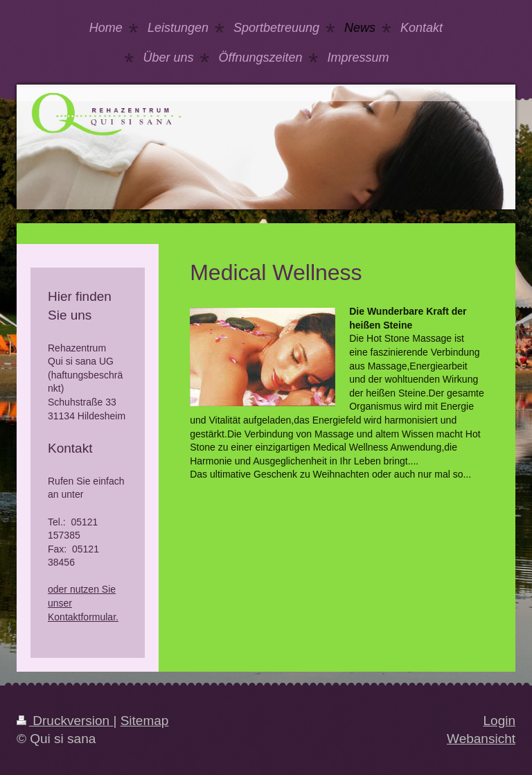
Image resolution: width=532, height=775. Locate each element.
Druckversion (65, 721)
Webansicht (481, 739)
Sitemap (145, 721)
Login (500, 721)
